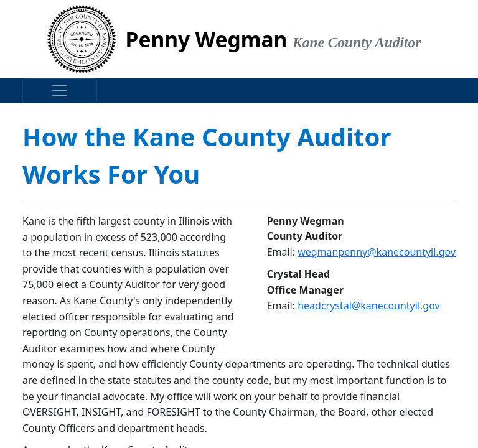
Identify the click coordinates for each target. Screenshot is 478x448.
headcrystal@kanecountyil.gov (368, 306)
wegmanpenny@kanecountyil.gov (377, 252)
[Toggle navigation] (60, 91)
